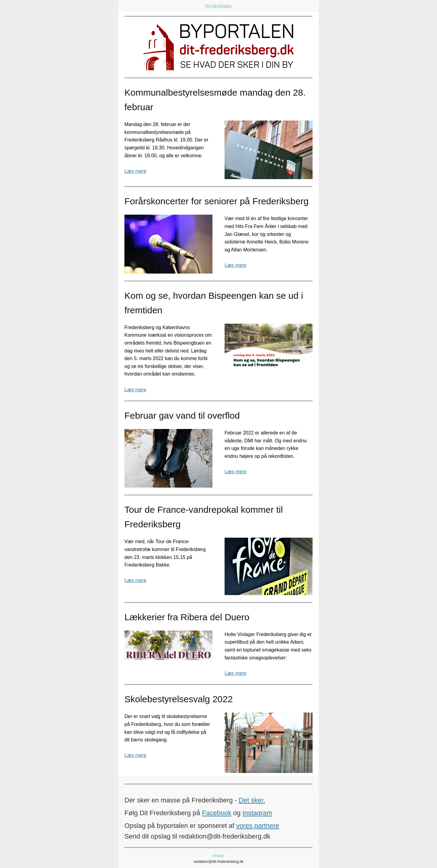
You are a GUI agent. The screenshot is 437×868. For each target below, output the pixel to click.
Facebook (217, 813)
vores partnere (258, 826)
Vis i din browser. (219, 6)
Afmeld (218, 856)
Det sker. (252, 800)
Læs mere (135, 171)
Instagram (257, 813)
